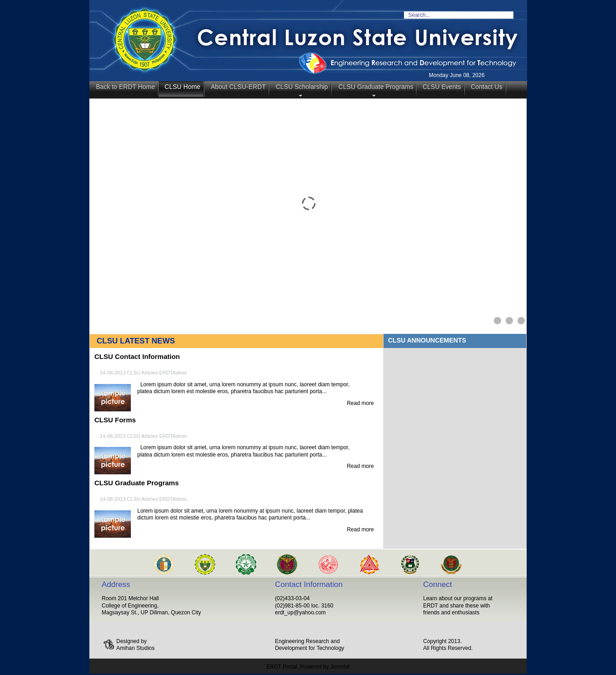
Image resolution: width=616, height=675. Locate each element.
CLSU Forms (115, 420)
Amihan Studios (135, 648)
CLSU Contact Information (137, 356)
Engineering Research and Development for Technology (310, 645)
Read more (360, 403)
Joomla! (340, 667)
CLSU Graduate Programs (137, 483)
